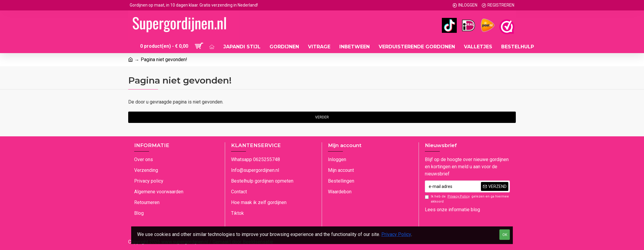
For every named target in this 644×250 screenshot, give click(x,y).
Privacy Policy (396, 234)
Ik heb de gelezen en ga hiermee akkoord (467, 199)
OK (505, 235)
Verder (322, 117)
